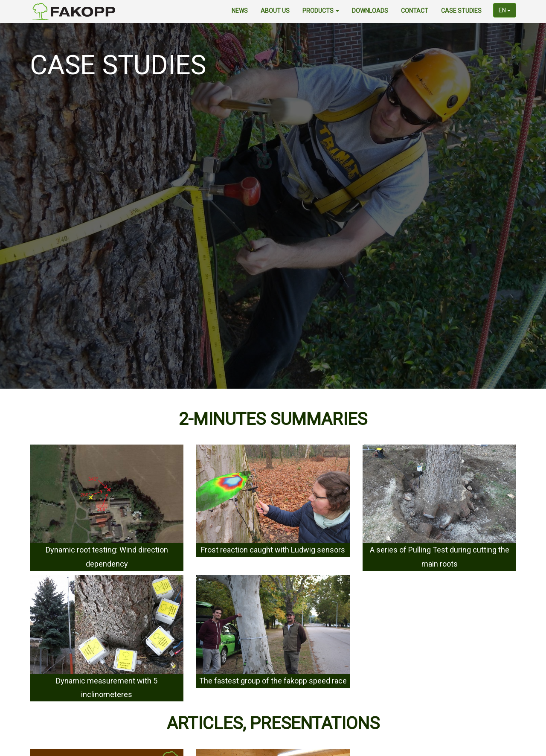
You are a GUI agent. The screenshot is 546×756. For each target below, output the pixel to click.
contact (415, 11)
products (321, 11)
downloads (370, 11)
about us (275, 11)
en (505, 10)
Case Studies (461, 11)
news (240, 11)
